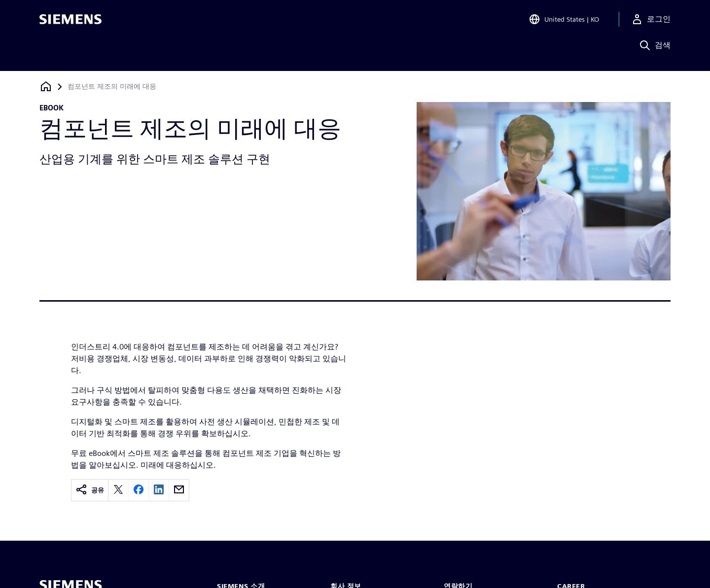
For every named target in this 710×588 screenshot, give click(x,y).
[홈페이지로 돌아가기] (46, 86)
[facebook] (139, 490)
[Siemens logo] (71, 22)
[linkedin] (159, 490)
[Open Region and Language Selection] (564, 22)
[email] (179, 490)
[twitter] (118, 490)
